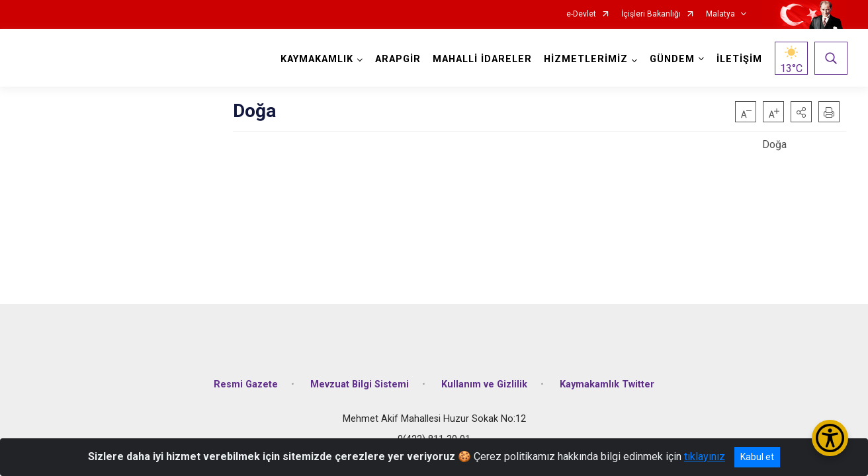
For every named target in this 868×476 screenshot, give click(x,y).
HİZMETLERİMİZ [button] (585, 59)
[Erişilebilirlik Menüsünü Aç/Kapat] (830, 438)
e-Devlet (581, 14)
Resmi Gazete (246, 378)
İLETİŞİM (738, 59)
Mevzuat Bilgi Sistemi (360, 378)
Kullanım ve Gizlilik (484, 378)
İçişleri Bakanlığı (651, 14)
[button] (801, 112)
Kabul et (757, 457)
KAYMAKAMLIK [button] (316, 59)
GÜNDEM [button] (671, 59)
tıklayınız (705, 456)
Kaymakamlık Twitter (607, 378)
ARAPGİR (397, 59)
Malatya (720, 14)
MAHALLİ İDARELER (481, 59)
